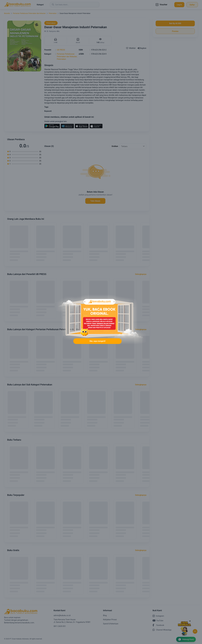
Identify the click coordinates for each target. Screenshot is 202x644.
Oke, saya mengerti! (97, 341)
